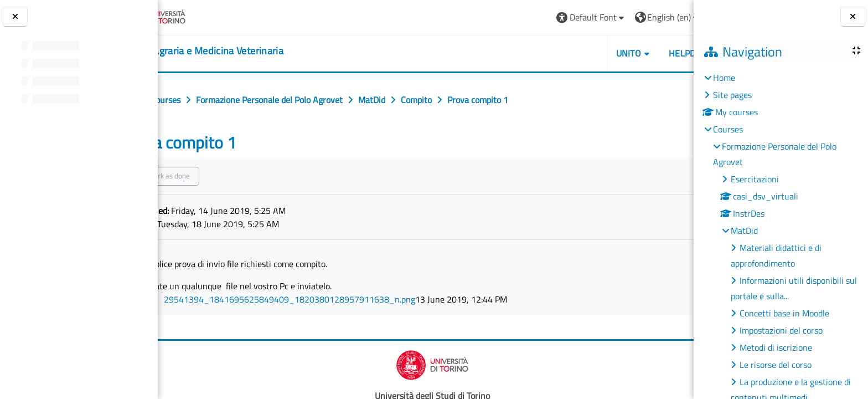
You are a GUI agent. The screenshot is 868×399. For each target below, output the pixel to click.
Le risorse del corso (776, 365)
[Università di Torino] (201, 16)
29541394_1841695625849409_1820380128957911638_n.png (339, 299)
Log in (665, 17)
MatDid (744, 231)
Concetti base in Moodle (784, 313)
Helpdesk (627, 53)
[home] (246, 51)
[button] (529, 17)
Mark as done (218, 176)
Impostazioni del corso (781, 330)
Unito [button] (566, 53)
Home (724, 78)
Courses (728, 129)
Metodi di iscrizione (776, 347)
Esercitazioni (755, 179)
